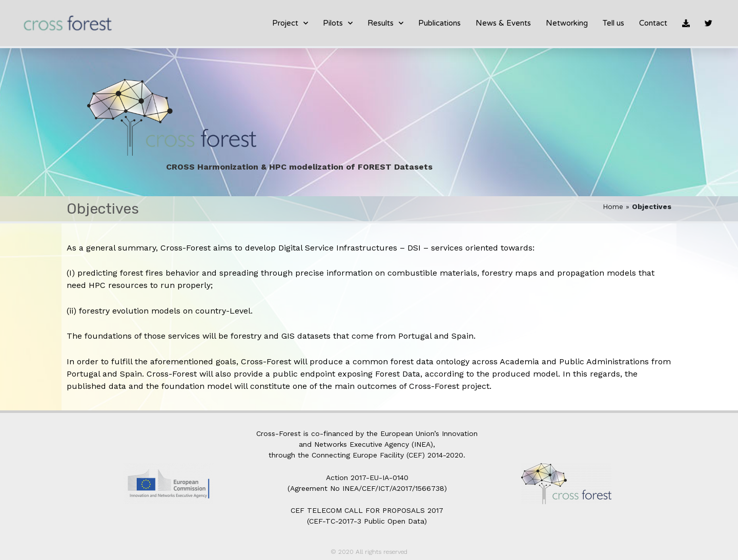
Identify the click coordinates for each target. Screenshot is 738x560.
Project (290, 23)
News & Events (503, 23)
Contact (653, 23)
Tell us (613, 23)
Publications (439, 23)
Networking (567, 23)
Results (385, 23)
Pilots (338, 23)
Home (613, 206)
